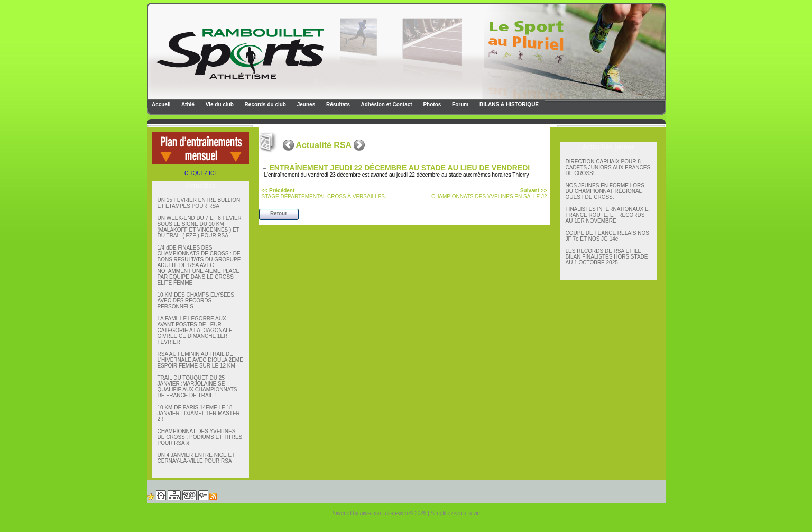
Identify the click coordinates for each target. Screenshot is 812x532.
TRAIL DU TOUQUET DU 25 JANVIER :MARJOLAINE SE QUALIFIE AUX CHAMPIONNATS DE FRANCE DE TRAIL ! (197, 387)
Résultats (337, 104)
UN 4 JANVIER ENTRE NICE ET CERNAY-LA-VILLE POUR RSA (196, 458)
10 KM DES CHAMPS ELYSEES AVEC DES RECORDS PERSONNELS (196, 301)
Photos (432, 104)
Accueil (161, 104)
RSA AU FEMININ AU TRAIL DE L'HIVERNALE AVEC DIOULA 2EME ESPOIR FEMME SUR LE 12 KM (200, 360)
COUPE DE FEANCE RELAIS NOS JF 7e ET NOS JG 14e (607, 236)
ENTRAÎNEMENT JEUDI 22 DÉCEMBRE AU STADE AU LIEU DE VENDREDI (401, 168)
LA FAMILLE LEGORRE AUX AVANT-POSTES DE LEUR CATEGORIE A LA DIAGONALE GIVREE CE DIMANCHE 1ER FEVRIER (195, 330)
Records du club (265, 104)
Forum (459, 104)
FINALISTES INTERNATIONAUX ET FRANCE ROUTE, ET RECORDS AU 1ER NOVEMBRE (609, 215)
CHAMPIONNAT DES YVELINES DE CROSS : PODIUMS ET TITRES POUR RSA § (200, 437)
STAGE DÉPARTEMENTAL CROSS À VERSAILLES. (324, 194)
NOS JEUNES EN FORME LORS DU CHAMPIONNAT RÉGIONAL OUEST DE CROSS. (605, 191)
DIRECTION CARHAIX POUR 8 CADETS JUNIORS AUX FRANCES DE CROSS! (608, 167)
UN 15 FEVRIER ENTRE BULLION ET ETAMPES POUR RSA (199, 203)
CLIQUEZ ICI (200, 173)
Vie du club (219, 104)
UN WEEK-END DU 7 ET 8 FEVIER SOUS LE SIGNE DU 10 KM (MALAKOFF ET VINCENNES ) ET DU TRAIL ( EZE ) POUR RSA (200, 227)
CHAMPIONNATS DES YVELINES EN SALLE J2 (489, 194)
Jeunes (305, 104)
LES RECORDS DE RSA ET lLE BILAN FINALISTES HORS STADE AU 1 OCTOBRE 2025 (607, 257)
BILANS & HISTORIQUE (508, 104)
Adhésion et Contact (386, 104)
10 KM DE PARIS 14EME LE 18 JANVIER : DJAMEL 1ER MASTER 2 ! (199, 413)
